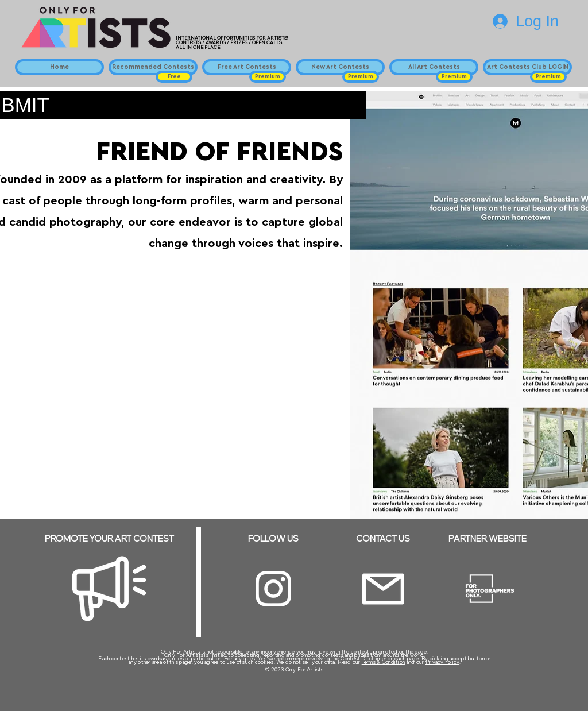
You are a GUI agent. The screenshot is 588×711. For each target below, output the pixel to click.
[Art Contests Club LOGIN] (527, 67)
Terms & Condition (384, 662)
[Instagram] (273, 589)
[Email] (383, 589)
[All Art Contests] (434, 67)
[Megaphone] (109, 589)
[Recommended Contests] (153, 67)
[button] (174, 77)
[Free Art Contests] (247, 67)
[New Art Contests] (340, 67)
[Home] (59, 67)
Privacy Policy (442, 662)
